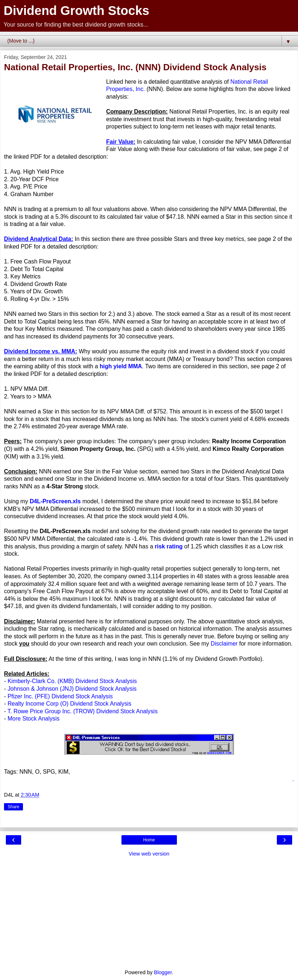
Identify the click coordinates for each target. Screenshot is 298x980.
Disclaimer (224, 644)
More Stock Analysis (34, 719)
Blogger (163, 972)
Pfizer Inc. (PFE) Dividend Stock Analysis (60, 696)
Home (149, 840)
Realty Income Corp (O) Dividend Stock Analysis (70, 704)
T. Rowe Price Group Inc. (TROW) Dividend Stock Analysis (82, 711)
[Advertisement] (149, 912)
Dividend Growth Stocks (76, 11)
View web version (149, 854)
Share (13, 807)
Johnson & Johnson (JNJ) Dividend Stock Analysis (72, 689)
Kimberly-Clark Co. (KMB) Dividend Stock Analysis (72, 681)
